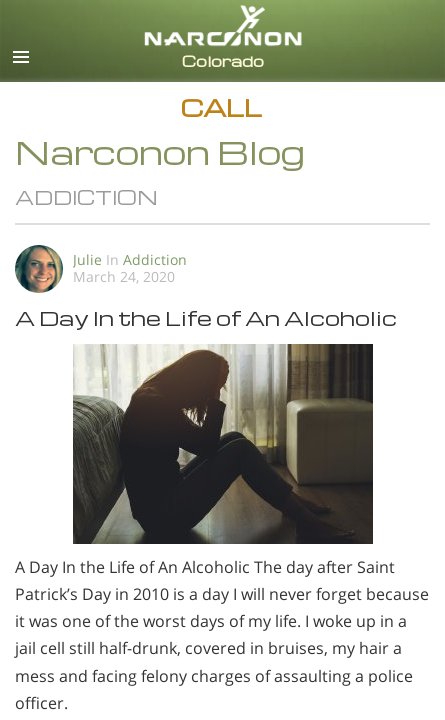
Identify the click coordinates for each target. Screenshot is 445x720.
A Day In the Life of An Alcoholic (206, 317)
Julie (87, 259)
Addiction (155, 259)
